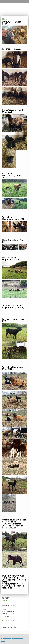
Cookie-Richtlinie (15, 638)
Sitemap (21, 638)
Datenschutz (9, 638)
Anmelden (3, 641)
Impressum (4, 638)
